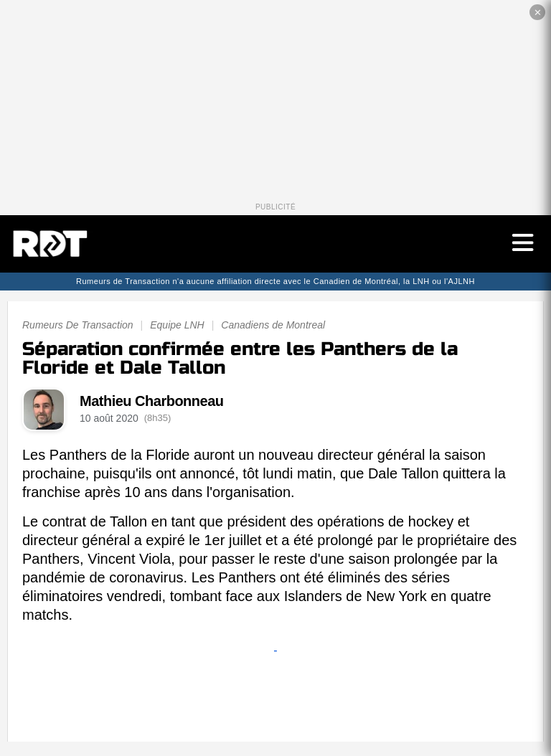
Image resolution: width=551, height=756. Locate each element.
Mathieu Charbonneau (152, 401)
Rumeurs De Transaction (78, 325)
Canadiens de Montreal (273, 325)
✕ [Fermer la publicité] (538, 13)
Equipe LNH (177, 325)
